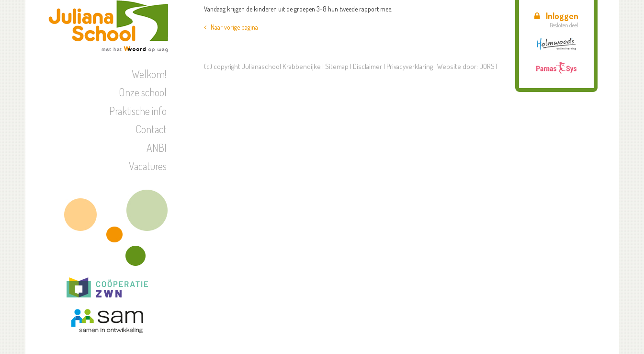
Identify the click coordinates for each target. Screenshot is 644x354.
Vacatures (148, 166)
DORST (489, 66)
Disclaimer (367, 66)
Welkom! (149, 74)
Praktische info (138, 111)
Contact (151, 129)
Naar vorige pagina (231, 27)
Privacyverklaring (410, 66)
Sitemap (337, 66)
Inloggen (556, 16)
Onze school (143, 92)
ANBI (157, 148)
